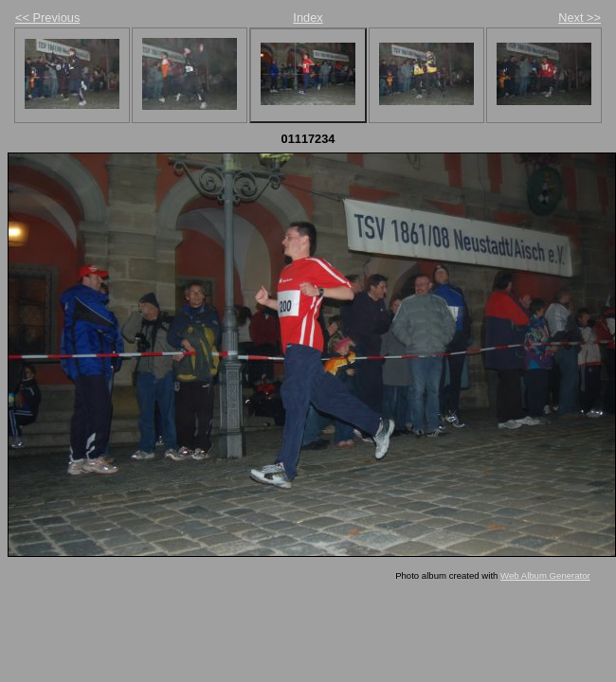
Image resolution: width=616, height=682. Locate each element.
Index (308, 18)
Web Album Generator (545, 575)
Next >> (580, 18)
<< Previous (47, 18)
